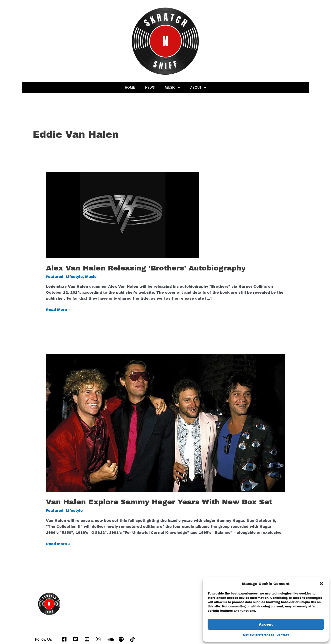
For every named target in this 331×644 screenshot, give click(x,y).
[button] (321, 584)
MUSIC (173, 88)
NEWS (150, 87)
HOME (130, 87)
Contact (283, 635)
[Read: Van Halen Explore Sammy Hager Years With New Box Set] (165, 423)
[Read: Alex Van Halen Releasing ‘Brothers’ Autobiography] (122, 215)
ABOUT (198, 88)
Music (91, 277)
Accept (266, 624)
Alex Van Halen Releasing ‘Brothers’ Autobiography (146, 268)
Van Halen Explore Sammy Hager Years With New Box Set (159, 502)
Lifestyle (74, 277)
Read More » (58, 309)
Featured (55, 277)
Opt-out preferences (259, 635)
